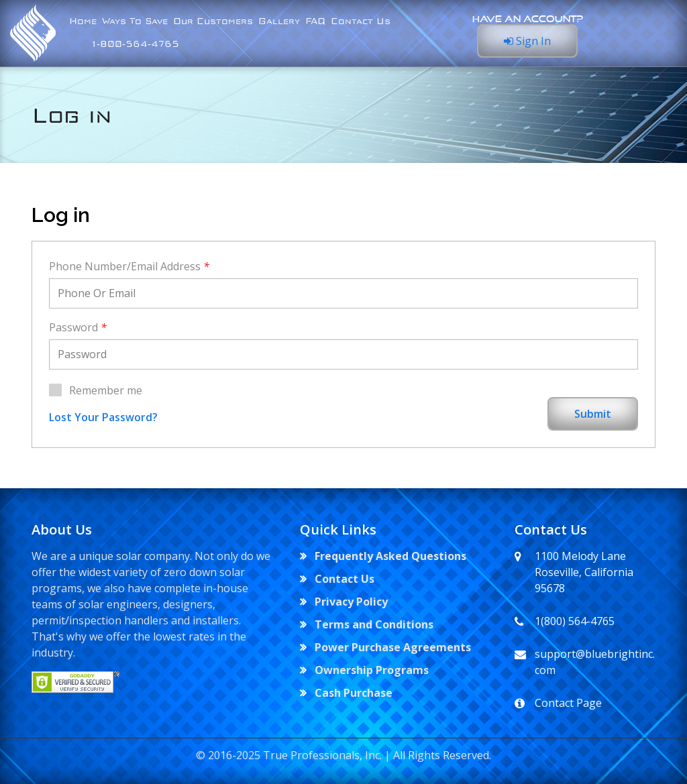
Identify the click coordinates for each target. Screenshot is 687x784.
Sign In (527, 41)
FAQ (315, 21)
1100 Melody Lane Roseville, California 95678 (584, 572)
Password (78, 327)
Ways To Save (135, 21)
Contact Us (361, 21)
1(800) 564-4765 (575, 621)
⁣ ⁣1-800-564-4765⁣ (124, 44)
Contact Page (568, 703)
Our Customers (213, 21)
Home (83, 21)
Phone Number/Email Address (129, 266)
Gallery (279, 21)
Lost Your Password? (103, 417)
